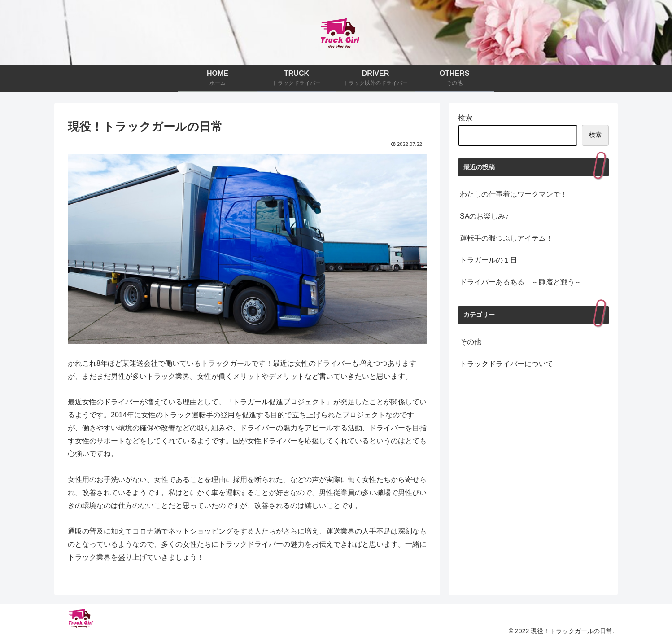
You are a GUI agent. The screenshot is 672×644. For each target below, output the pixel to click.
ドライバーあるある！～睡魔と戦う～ (521, 282)
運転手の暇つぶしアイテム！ (506, 238)
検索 (465, 118)
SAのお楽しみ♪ (484, 216)
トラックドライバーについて (506, 364)
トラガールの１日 (489, 260)
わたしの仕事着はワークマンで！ (514, 194)
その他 (471, 342)
